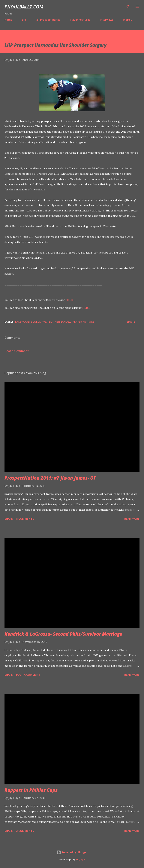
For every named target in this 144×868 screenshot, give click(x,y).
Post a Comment (17, 351)
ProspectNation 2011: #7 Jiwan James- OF (50, 478)
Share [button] (131, 322)
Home (8, 20)
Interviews (107, 20)
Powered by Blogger (72, 852)
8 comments (25, 519)
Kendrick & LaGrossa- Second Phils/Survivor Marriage (63, 634)
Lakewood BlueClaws (31, 322)
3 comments (25, 831)
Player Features (80, 20)
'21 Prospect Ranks (48, 20)
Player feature (83, 322)
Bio (24, 20)
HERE (69, 300)
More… (127, 20)
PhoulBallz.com (24, 7)
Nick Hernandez (59, 322)
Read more (132, 519)
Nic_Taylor (81, 860)
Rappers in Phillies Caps (31, 790)
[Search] (128, 7)
